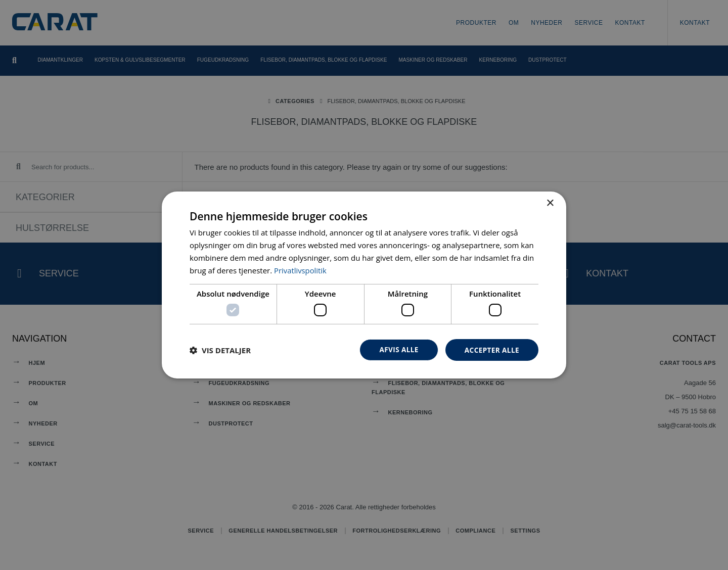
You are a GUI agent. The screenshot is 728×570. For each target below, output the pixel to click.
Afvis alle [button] (397, 349)
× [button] (550, 203)
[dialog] (364, 285)
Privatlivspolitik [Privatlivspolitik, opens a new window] (301, 270)
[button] (220, 350)
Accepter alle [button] (491, 349)
